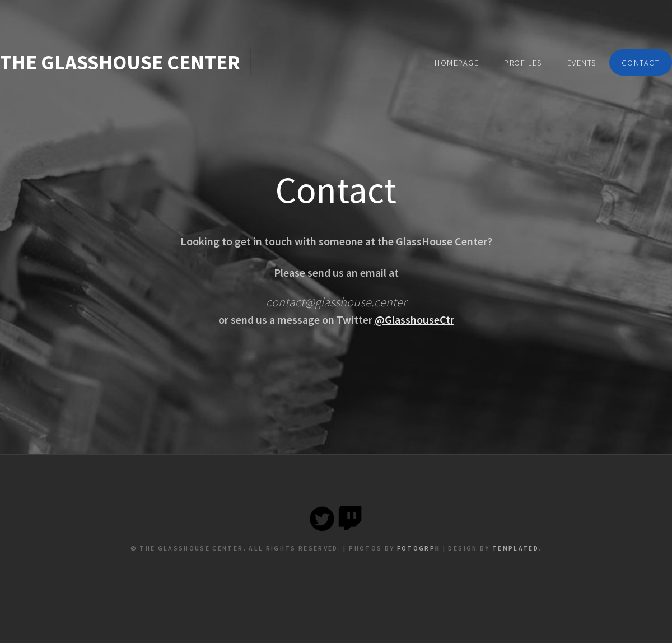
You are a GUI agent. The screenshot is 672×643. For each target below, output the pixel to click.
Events (582, 63)
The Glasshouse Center (120, 62)
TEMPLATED (515, 548)
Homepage (457, 63)
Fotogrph (419, 548)
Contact (641, 63)
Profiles (523, 63)
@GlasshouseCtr (414, 320)
